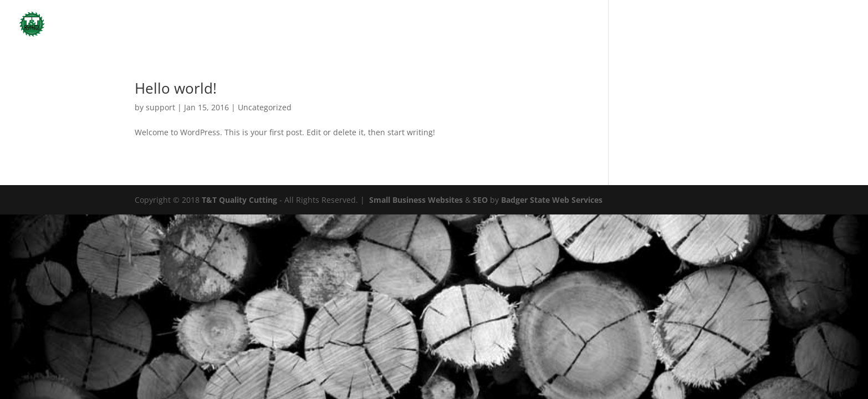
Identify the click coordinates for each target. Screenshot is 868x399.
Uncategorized (827, 25)
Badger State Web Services (552, 200)
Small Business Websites (416, 200)
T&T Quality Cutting (239, 200)
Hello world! (176, 88)
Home (751, 25)
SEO (480, 200)
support (160, 107)
